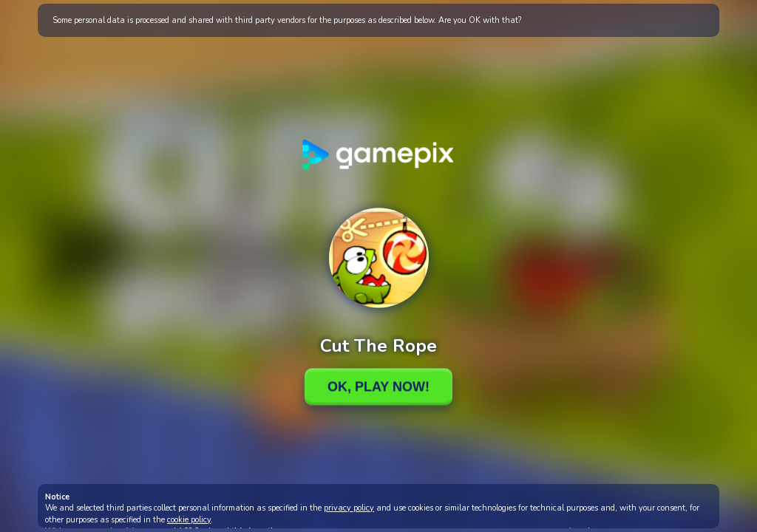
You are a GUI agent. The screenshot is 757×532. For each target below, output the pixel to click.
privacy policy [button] (349, 508)
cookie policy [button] (189, 520)
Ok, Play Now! (378, 386)
